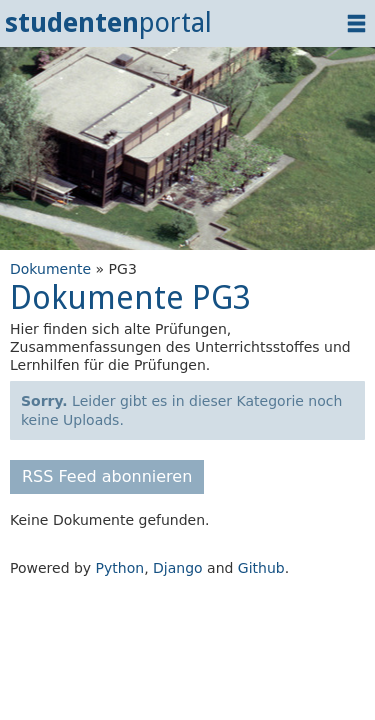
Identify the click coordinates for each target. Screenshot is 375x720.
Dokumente (50, 269)
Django (178, 568)
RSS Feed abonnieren (107, 476)
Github (261, 568)
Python (120, 568)
